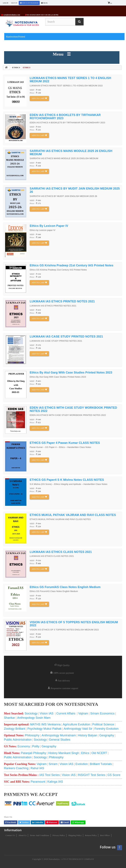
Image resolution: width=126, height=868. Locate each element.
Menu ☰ (62, 54)
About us (22, 835)
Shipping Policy (75, 835)
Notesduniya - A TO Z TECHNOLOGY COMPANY (71, 859)
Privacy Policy (59, 835)
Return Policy (91, 835)
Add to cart (39, 98)
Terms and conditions (40, 835)
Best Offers (105, 835)
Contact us (10, 835)
